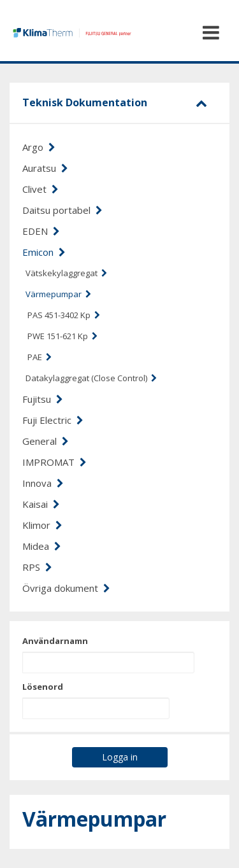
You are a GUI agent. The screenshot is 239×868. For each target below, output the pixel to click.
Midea (42, 546)
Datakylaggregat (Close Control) (91, 378)
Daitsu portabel (62, 210)
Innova (43, 483)
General (46, 441)
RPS (37, 567)
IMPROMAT (54, 462)
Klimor (42, 525)
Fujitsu (43, 399)
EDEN (41, 231)
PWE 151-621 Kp (62, 336)
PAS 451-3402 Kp (64, 315)
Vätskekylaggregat (66, 273)
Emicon (44, 252)
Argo (39, 147)
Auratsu (45, 168)
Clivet (40, 189)
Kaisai (41, 504)
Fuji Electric (53, 420)
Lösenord (43, 687)
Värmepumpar (58, 294)
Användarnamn (55, 641)
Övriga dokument (66, 588)
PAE (40, 357)
